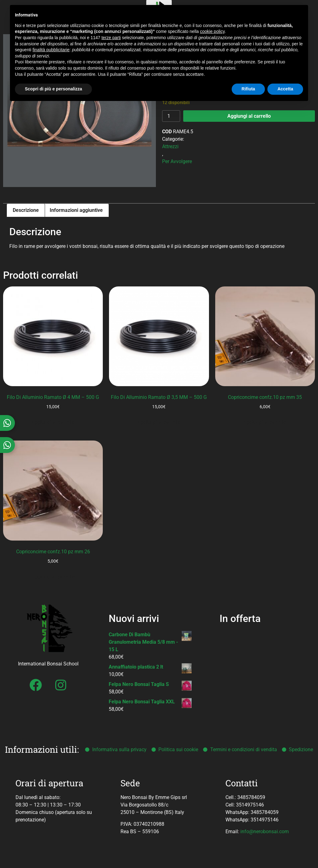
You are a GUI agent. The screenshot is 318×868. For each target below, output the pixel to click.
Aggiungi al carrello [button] (53, 422)
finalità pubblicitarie (51, 50)
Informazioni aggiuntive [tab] (76, 210)
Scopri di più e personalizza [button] (53, 89)
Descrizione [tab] (26, 210)
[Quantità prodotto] (171, 116)
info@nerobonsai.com (265, 831)
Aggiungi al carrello (249, 116)
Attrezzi (170, 146)
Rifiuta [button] (248, 89)
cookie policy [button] (212, 31)
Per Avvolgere (177, 161)
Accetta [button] (285, 89)
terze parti (111, 38)
